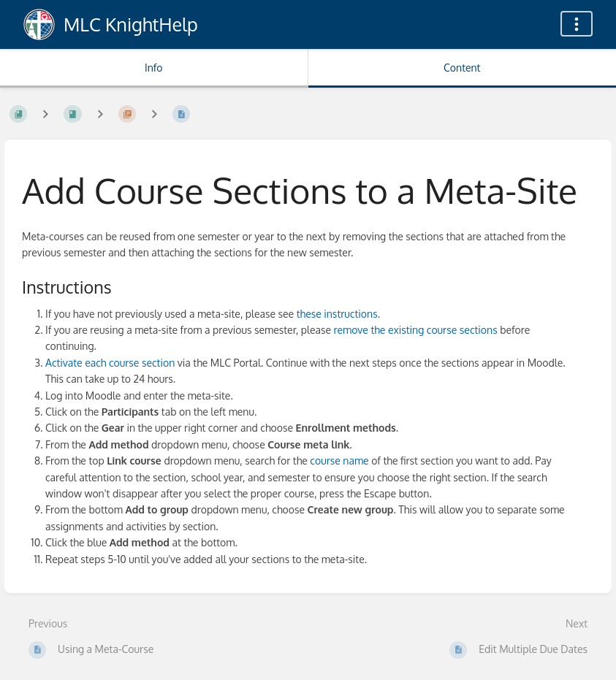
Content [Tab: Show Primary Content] (462, 68)
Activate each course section (110, 363)
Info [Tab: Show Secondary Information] (154, 68)
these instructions (337, 314)
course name (339, 461)
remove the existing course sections (416, 330)
